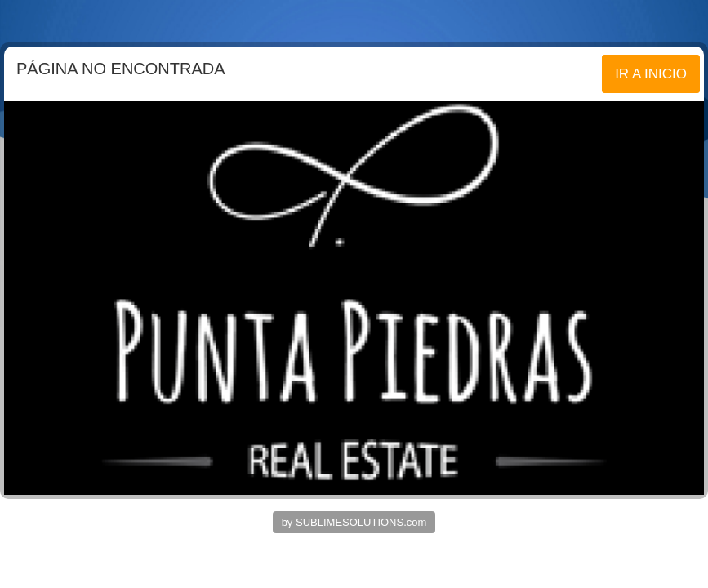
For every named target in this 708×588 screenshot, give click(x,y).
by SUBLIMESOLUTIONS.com (354, 522)
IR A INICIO (651, 74)
